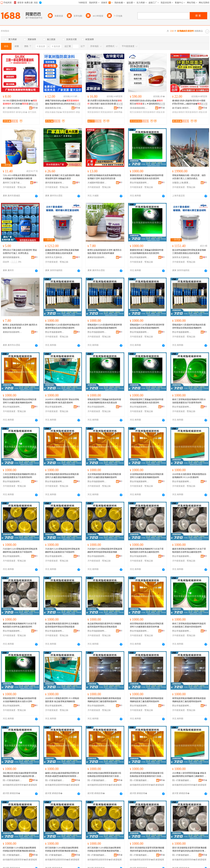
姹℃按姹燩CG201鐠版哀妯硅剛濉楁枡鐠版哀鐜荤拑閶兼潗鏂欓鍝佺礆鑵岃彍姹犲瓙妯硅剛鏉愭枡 (20, 849)
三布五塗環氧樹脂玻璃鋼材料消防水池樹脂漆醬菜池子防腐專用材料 (20, 476)
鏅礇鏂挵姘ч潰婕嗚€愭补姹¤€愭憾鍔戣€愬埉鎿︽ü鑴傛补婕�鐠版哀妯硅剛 (189, 102)
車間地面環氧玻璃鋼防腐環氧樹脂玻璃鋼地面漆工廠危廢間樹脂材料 (104, 700)
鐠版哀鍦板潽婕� (54, 112)
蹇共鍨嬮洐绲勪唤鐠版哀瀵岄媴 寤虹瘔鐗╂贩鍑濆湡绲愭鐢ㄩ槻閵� (105, 102)
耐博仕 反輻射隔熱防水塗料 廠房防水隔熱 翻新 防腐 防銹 (20, 326)
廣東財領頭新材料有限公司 (97, 257)
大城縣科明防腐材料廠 (97, 183)
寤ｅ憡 (35, 104)
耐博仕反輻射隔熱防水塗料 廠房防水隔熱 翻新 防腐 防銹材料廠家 (105, 252)
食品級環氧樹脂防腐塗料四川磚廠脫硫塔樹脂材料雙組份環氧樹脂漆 (104, 625)
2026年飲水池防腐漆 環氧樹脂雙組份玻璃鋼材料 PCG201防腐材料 (189, 476)
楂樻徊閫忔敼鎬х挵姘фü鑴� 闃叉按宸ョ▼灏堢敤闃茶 (147, 102)
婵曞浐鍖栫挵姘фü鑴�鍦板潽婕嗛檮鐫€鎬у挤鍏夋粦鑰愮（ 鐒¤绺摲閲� (62, 102)
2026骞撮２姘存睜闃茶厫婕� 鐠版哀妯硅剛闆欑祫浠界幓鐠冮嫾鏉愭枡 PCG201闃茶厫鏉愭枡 (190, 775)
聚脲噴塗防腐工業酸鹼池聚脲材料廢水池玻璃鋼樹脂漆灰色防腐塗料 (147, 252)
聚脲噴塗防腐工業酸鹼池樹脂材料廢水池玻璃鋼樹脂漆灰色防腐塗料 (147, 177)
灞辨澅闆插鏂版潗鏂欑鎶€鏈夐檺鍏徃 (97, 108)
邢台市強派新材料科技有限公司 (139, 183)
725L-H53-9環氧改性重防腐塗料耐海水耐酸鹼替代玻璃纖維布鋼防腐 (20, 177)
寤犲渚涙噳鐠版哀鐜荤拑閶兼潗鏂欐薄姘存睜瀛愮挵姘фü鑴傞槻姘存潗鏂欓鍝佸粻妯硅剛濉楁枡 (147, 849)
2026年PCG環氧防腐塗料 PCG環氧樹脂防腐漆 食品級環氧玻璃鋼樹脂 (62, 700)
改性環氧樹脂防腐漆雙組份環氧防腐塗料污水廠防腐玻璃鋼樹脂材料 (62, 476)
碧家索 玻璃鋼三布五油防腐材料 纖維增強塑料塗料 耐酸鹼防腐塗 (62, 177)
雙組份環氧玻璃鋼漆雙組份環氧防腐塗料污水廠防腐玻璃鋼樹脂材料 (20, 401)
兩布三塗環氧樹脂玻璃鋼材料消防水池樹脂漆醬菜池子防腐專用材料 (189, 401)
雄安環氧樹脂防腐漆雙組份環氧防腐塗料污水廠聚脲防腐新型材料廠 (147, 625)
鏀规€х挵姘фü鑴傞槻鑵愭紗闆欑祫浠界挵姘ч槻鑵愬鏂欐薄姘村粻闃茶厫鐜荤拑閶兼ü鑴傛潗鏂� (62, 775)
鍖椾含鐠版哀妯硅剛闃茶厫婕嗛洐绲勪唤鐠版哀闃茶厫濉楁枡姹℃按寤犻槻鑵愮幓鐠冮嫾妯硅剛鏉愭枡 (104, 775)
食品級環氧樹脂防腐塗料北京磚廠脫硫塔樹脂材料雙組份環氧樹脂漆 (62, 625)
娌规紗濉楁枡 (178, 112)
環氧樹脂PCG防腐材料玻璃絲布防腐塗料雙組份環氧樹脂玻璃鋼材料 (189, 326)
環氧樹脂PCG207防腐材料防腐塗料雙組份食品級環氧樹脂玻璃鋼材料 (147, 326)
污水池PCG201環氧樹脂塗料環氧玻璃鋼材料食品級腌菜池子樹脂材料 (20, 550)
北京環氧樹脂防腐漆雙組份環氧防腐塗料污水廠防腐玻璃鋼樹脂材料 (104, 476)
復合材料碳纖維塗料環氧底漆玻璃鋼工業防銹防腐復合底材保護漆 (189, 252)
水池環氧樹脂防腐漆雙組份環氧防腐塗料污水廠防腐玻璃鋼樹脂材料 (147, 476)
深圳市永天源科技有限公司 (55, 257)
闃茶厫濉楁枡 (9, 112)
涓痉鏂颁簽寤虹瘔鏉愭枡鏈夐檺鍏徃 (139, 108)
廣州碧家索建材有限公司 (55, 183)
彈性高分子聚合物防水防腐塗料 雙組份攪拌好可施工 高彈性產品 (20, 252)
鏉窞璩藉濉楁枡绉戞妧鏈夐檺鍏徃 (182, 108)
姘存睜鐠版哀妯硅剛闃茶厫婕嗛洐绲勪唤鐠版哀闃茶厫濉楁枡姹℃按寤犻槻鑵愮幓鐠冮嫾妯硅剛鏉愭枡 (147, 775)
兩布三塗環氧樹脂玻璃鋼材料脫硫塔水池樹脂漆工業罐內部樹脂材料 (189, 625)
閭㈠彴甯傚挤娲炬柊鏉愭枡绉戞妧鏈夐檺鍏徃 (12, 780)
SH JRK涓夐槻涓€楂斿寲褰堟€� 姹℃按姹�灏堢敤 (20, 102)
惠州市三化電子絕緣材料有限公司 (12, 183)
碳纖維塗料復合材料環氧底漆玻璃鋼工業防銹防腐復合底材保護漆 (62, 252)
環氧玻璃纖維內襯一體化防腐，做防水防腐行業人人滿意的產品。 (189, 177)
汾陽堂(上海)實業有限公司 (182, 183)
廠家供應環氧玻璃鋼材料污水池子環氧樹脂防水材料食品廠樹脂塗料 (147, 550)
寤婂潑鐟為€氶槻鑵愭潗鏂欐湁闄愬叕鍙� (55, 108)
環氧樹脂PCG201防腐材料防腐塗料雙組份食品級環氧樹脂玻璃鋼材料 (105, 326)
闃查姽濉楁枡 (107, 112)
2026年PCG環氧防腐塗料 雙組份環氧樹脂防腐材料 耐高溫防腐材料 (62, 401)
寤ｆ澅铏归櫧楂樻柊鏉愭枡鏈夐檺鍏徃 (12, 108)
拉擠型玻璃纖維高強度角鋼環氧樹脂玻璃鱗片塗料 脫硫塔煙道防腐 (104, 177)
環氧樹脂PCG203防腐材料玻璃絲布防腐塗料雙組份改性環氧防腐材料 (62, 326)
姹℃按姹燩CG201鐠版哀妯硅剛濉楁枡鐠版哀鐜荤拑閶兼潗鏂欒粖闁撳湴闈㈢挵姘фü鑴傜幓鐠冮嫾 (104, 849)
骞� (35, 108)
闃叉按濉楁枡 (136, 112)
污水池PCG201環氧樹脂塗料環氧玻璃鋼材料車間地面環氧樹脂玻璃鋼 (105, 550)
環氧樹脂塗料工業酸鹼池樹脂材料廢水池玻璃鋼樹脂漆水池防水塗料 (20, 700)
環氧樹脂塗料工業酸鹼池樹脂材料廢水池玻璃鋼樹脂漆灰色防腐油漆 (104, 401)
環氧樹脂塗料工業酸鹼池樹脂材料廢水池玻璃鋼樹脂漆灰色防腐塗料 (147, 401)
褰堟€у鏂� (22, 112)
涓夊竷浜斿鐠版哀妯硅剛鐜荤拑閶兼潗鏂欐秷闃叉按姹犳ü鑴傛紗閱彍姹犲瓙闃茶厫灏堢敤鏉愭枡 (20, 775)
